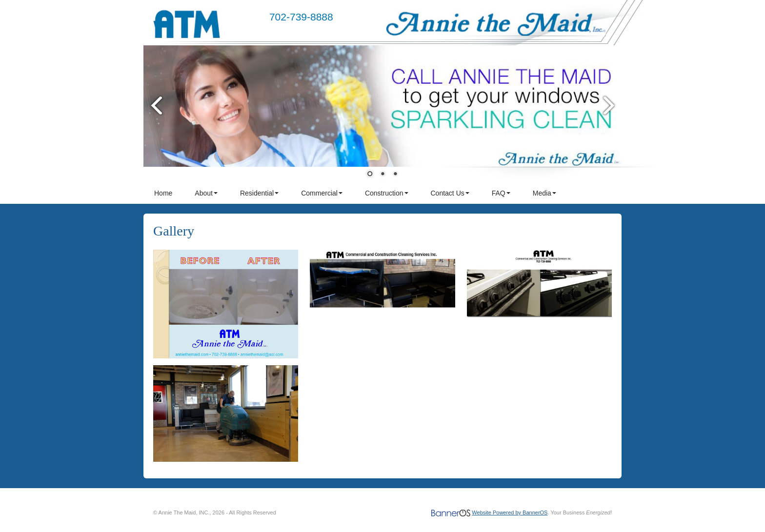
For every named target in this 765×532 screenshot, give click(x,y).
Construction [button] (387, 193)
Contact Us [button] (450, 193)
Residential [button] (259, 193)
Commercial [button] (322, 193)
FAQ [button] (501, 193)
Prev (156, 105)
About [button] (206, 193)
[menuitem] (164, 193)
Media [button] (544, 193)
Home (163, 193)
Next (609, 105)
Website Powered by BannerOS (510, 512)
